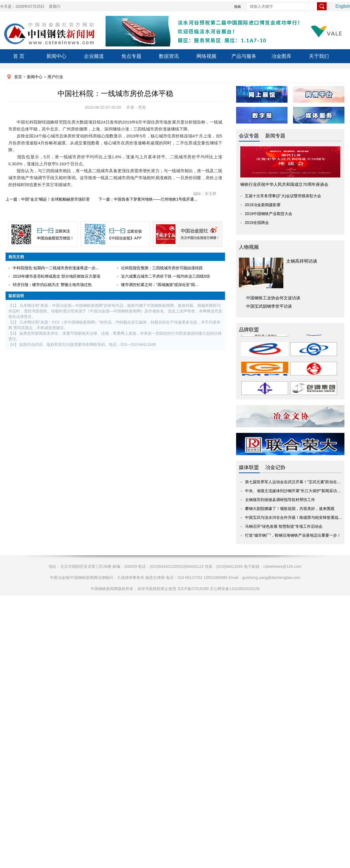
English (343, 6)
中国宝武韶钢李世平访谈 (269, 306)
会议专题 (249, 136)
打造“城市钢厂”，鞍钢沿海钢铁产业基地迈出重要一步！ (293, 535)
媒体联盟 (249, 467)
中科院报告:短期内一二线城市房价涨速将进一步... (56, 268)
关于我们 (319, 56)
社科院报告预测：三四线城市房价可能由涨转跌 (162, 268)
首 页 (19, 56)
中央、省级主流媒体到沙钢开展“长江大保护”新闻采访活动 (295, 491)
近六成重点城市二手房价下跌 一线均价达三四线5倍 (166, 276)
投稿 (237, 7)
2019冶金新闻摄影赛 (263, 205)
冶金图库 (281, 56)
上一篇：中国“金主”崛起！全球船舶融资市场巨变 (48, 199)
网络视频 (206, 56)
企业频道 (94, 56)
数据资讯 (169, 56)
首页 (18, 77)
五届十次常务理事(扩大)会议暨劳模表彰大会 (283, 196)
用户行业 (55, 77)
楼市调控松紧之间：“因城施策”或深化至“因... (160, 285)
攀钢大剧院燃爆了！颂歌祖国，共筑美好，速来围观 (290, 509)
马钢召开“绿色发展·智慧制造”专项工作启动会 (284, 526)
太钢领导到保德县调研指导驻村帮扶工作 (280, 500)
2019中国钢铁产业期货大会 (268, 214)
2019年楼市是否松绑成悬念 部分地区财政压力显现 (57, 276)
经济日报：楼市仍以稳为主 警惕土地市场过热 (52, 285)
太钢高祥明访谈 (302, 261)
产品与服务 (244, 56)
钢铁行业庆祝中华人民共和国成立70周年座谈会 (284, 184)
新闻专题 (275, 136)
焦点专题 (131, 56)
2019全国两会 (257, 223)
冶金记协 (275, 467)
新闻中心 (56, 56)
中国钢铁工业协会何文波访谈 (273, 298)
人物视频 (249, 247)
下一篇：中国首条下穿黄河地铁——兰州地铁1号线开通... (148, 199)
